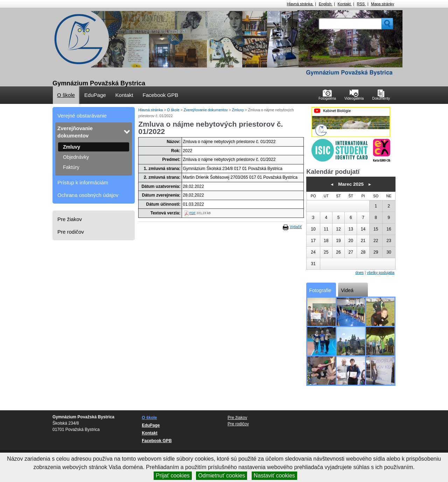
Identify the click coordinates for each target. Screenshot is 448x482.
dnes (359, 272)
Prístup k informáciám (83, 182)
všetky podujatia (381, 272)
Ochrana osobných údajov (88, 195)
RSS (362, 4)
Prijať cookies (173, 476)
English (326, 4)
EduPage (95, 95)
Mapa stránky (383, 4)
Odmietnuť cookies (222, 476)
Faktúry (71, 167)
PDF (192, 213)
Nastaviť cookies (274, 476)
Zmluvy (72, 147)
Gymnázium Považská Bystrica (99, 83)
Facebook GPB (160, 95)
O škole (66, 95)
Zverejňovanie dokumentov (75, 132)
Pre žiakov (70, 219)
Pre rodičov (71, 232)
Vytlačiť (296, 227)
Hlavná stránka (300, 4)
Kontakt (345, 4)
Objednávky (76, 157)
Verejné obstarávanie (82, 116)
